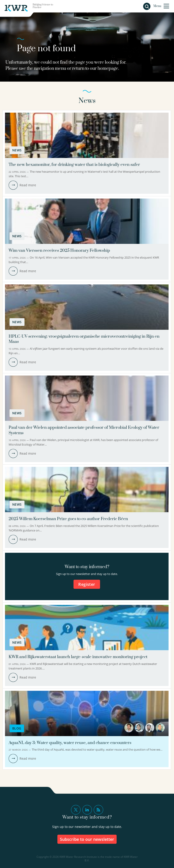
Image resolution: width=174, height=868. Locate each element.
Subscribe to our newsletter (87, 839)
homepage (108, 69)
